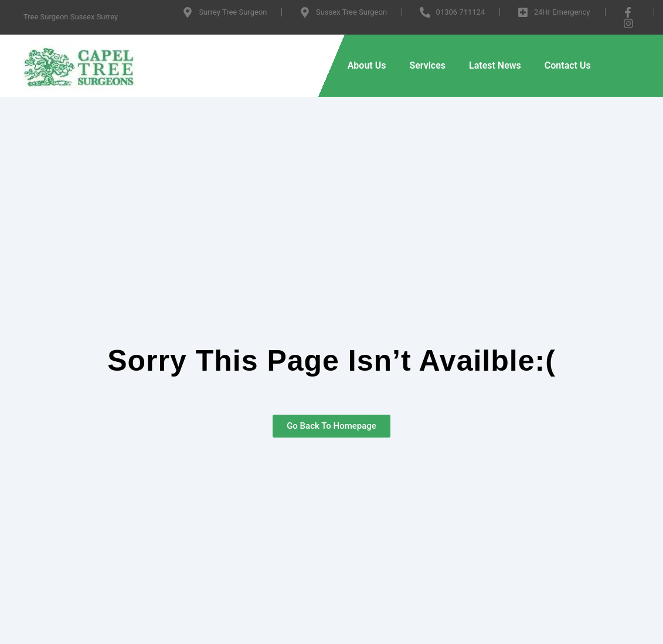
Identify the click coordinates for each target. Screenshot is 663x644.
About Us (367, 65)
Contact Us (568, 65)
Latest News (495, 65)
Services (427, 65)
